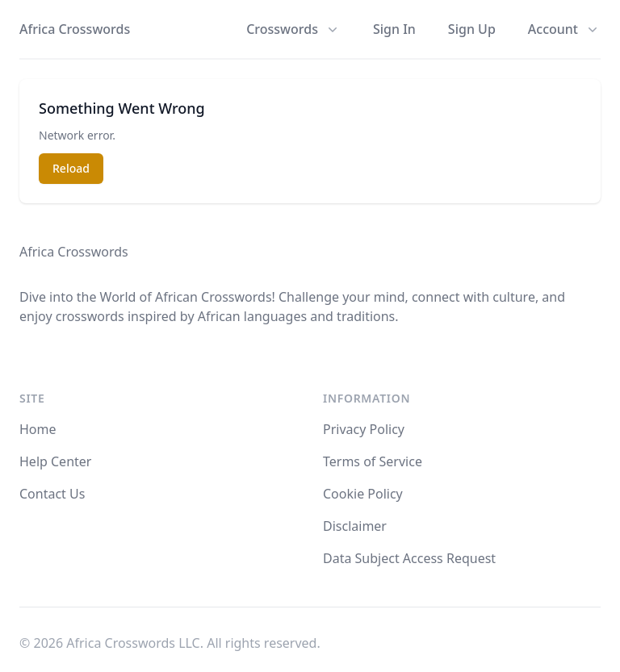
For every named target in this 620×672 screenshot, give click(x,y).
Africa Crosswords (75, 29)
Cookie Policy (363, 494)
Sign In (394, 29)
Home (38, 429)
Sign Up (472, 29)
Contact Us (52, 494)
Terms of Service (373, 461)
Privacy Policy (364, 429)
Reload (71, 168)
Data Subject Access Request (409, 558)
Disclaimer (355, 526)
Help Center (55, 461)
